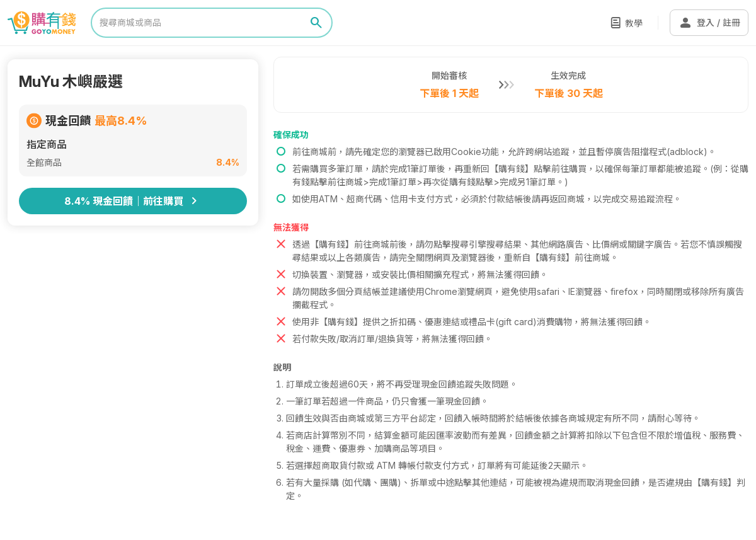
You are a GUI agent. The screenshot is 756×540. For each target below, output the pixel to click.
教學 (634, 23)
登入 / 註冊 (709, 23)
